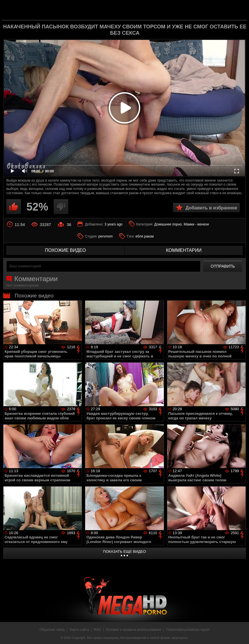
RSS (97, 630)
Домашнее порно (168, 224)
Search (238, 10)
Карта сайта (79, 630)
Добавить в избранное (211, 208)
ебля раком (144, 236)
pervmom (106, 236)
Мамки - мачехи (196, 224)
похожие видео (66, 250)
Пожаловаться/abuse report (188, 630)
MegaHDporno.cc (134, 10)
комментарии (184, 250)
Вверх (240, 633)
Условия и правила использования (134, 630)
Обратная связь (52, 630)
